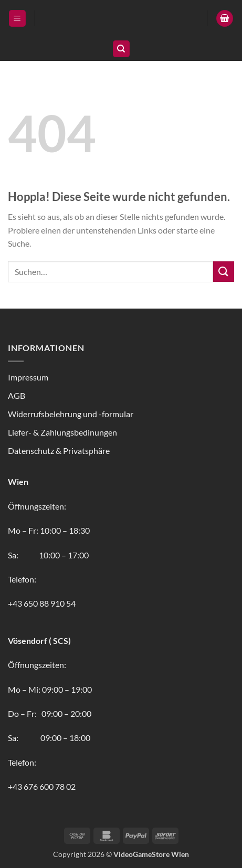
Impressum (28, 377)
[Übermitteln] (224, 272)
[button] (17, 19)
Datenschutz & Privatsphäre (59, 451)
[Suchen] (121, 49)
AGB (17, 395)
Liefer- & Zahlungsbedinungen (62, 432)
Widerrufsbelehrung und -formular (71, 414)
